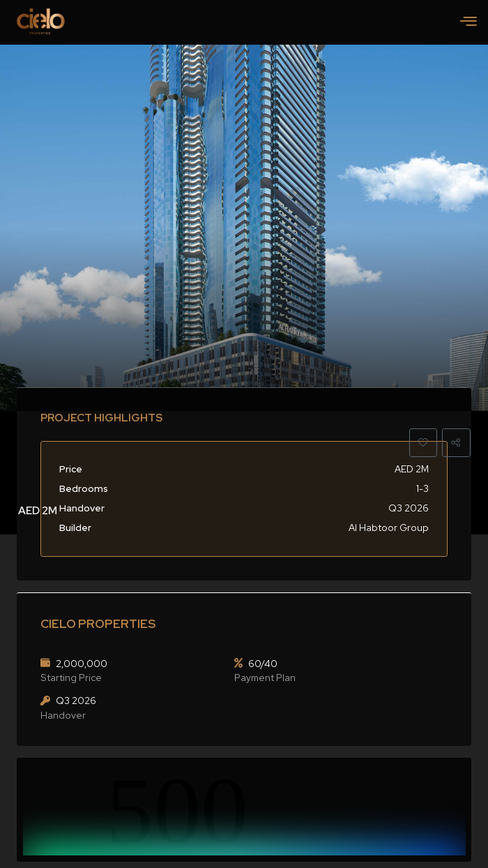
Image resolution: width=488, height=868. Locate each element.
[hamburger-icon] (468, 23)
